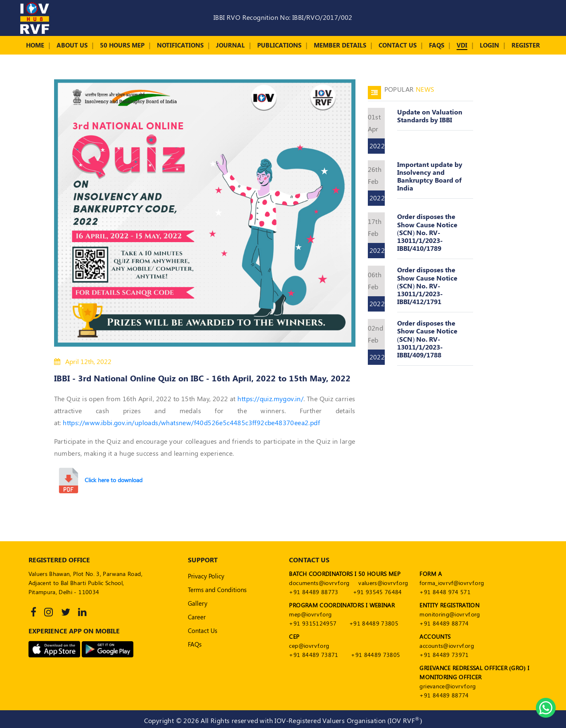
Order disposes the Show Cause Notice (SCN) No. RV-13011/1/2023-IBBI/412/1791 (427, 285)
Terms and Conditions (217, 590)
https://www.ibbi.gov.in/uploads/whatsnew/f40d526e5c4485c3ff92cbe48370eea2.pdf (191, 422)
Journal (230, 45)
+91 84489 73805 (374, 623)
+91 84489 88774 (444, 623)
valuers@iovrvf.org (383, 583)
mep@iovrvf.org (310, 614)
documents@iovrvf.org (319, 583)
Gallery (198, 603)
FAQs (437, 45)
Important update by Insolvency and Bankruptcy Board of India (430, 176)
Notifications (180, 45)
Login (489, 45)
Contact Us (398, 45)
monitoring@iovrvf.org (450, 614)
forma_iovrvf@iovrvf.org (452, 583)
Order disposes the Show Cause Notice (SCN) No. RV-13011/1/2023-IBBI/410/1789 (427, 232)
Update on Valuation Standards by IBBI (430, 116)
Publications (279, 45)
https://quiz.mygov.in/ (270, 398)
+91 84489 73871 (314, 655)
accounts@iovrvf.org (447, 646)
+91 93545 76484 (378, 592)
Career (197, 617)
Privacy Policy (206, 576)
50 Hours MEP (122, 45)
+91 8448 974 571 (445, 592)
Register (526, 45)
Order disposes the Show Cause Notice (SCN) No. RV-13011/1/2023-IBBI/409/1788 (427, 339)
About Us (72, 45)
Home (35, 45)
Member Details (340, 45)
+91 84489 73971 (444, 655)
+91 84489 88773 (314, 592)
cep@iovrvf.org (309, 646)
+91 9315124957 (313, 623)
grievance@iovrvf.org (448, 686)
